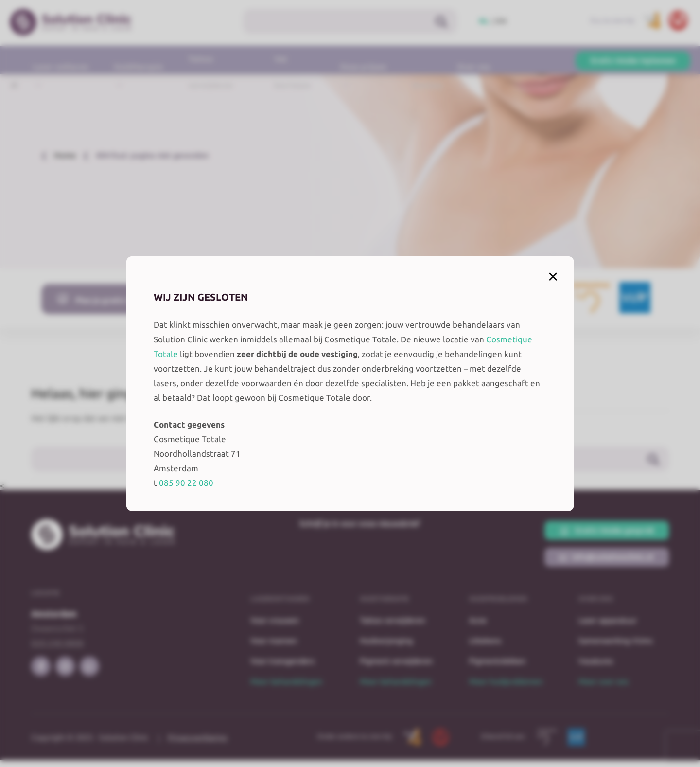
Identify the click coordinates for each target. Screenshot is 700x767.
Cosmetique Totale (291, 347)
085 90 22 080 (214, 490)
